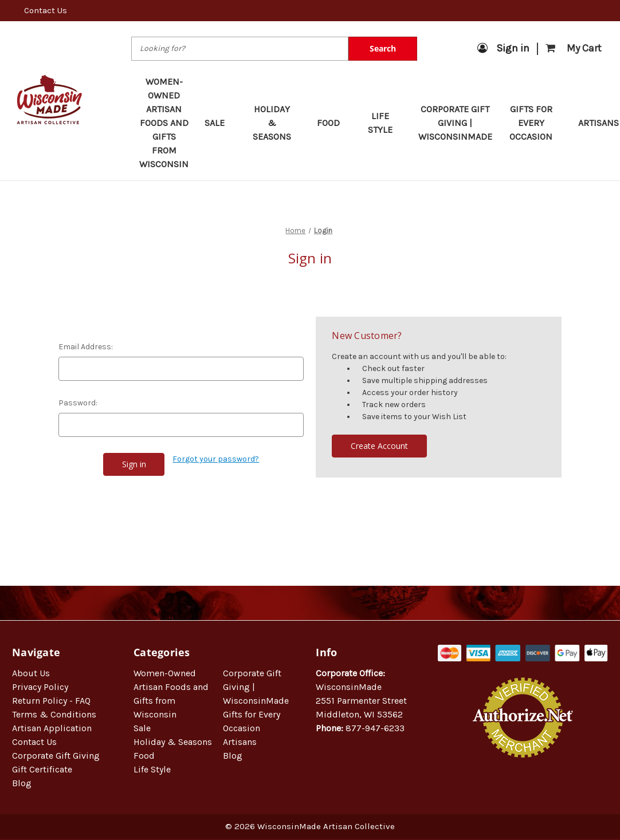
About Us (31, 673)
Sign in (503, 48)
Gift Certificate (42, 769)
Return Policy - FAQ (51, 701)
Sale (220, 123)
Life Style (385, 123)
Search (383, 48)
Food (334, 123)
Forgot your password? (216, 459)
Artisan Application (52, 728)
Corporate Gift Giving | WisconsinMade (455, 123)
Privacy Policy (40, 687)
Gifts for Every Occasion (536, 123)
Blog (22, 783)
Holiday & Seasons (277, 123)
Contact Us (46, 10)
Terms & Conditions (54, 714)
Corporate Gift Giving (56, 756)
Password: (78, 403)
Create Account (379, 446)
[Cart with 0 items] (574, 48)
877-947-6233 (375, 728)
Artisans (240, 742)
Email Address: (86, 347)
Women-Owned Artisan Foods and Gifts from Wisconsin (164, 123)
